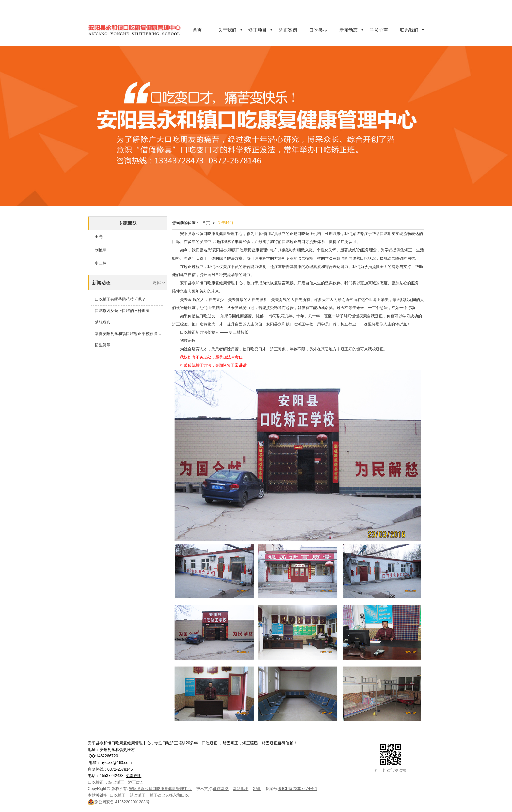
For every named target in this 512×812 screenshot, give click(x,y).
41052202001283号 (119, 802)
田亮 (99, 237)
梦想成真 (103, 322)
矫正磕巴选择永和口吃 (169, 795)
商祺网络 (221, 789)
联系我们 (409, 30)
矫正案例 (288, 30)
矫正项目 (258, 30)
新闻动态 (348, 30)
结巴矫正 (137, 795)
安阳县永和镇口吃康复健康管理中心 (160, 789)
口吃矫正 (118, 795)
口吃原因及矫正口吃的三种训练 (122, 311)
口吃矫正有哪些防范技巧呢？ (120, 299)
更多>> (159, 283)
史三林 (101, 263)
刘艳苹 (101, 250)
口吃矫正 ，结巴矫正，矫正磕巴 (116, 782)
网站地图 (241, 789)
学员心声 (379, 30)
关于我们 (227, 30)
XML (257, 789)
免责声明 (134, 776)
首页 (197, 30)
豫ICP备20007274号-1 (298, 789)
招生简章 (103, 345)
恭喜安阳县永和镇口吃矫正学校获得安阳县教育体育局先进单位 (129, 334)
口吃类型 (318, 30)
